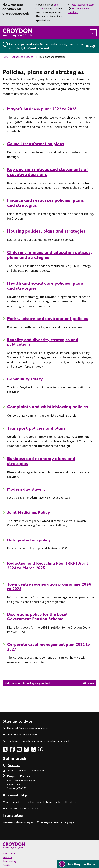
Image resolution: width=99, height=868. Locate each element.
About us (7, 857)
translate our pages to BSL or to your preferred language (43, 822)
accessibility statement (26, 808)
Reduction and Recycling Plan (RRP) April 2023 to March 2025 (47, 565)
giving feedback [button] (42, 683)
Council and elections (22, 57)
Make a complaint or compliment (26, 770)
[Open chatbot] (78, 864)
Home (6, 57)
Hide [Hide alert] (89, 46)
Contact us (14, 765)
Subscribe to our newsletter (23, 734)
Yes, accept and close (83, 5)
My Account (9, 853)
